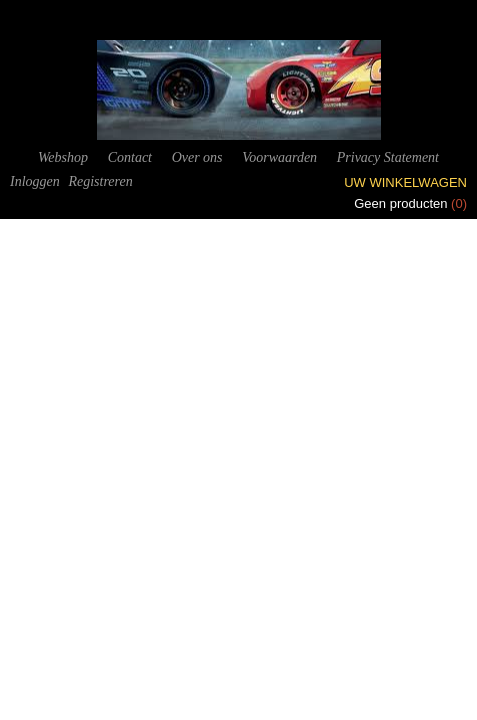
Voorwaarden (279, 157)
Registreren (100, 181)
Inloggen (35, 181)
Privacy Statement (388, 157)
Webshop (63, 157)
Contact (130, 157)
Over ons (197, 157)
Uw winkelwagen (405, 182)
